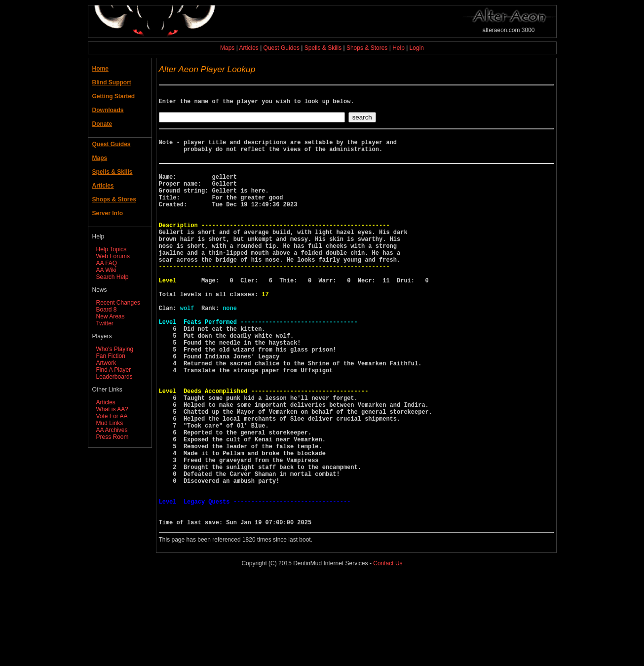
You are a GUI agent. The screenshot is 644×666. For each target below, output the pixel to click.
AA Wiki (106, 270)
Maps (227, 48)
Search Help (113, 277)
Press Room (113, 437)
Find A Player (114, 370)
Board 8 (107, 310)
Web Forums (113, 256)
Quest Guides (282, 48)
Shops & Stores (367, 48)
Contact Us (388, 651)
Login (417, 48)
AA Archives (112, 430)
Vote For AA (112, 416)
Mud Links (110, 423)
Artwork (106, 363)
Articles (248, 48)
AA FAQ (107, 263)
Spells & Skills (323, 48)
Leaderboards (114, 377)
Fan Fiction (111, 356)
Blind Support (112, 82)
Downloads (108, 110)
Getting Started (114, 96)
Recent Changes (118, 303)
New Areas (111, 316)
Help (398, 48)
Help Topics (112, 249)
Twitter (105, 323)
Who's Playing (115, 349)
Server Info (108, 213)
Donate (102, 124)
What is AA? (112, 409)
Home (100, 69)
